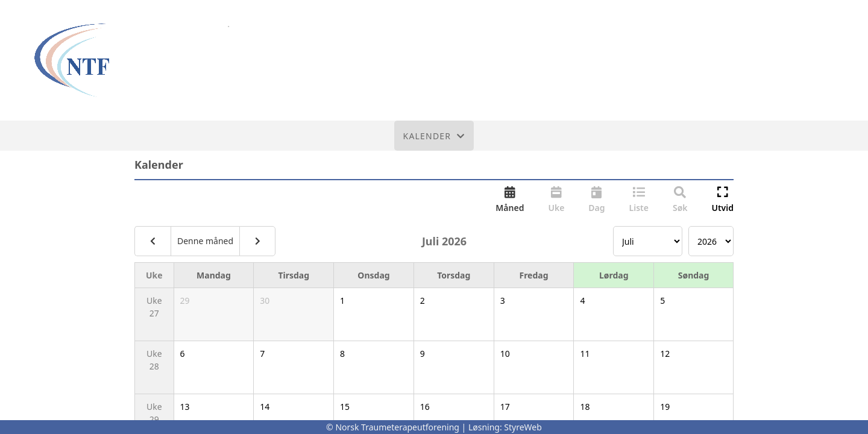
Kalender (434, 136)
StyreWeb (523, 427)
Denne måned (205, 241)
